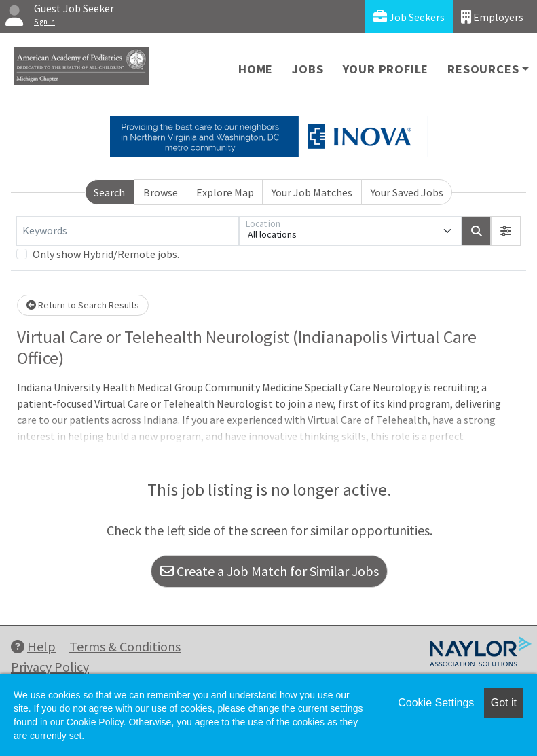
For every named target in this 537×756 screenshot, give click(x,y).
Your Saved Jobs (407, 192)
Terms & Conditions (125, 646)
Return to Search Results (83, 305)
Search (109, 192)
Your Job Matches (312, 192)
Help (33, 646)
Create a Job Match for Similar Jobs (270, 571)
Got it (504, 703)
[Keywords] (128, 231)
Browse (161, 192)
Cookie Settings (436, 703)
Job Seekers (409, 17)
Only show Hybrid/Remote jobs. (106, 254)
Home (256, 69)
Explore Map (225, 192)
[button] (506, 231)
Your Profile (386, 69)
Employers (492, 17)
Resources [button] (483, 69)
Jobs (308, 69)
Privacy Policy (50, 667)
